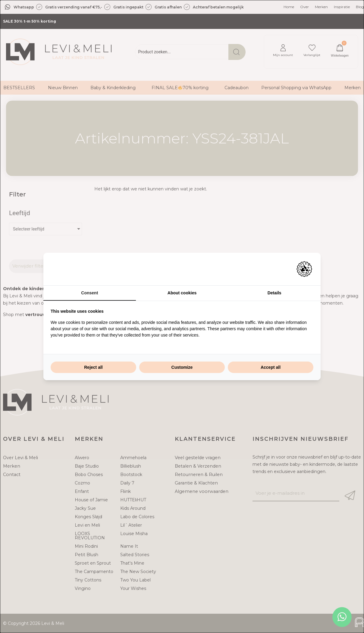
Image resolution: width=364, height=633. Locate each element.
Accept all (271, 367)
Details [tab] (275, 293)
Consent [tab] (89, 293)
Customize (182, 367)
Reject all (93, 367)
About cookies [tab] (182, 293)
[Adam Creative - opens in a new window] (304, 269)
